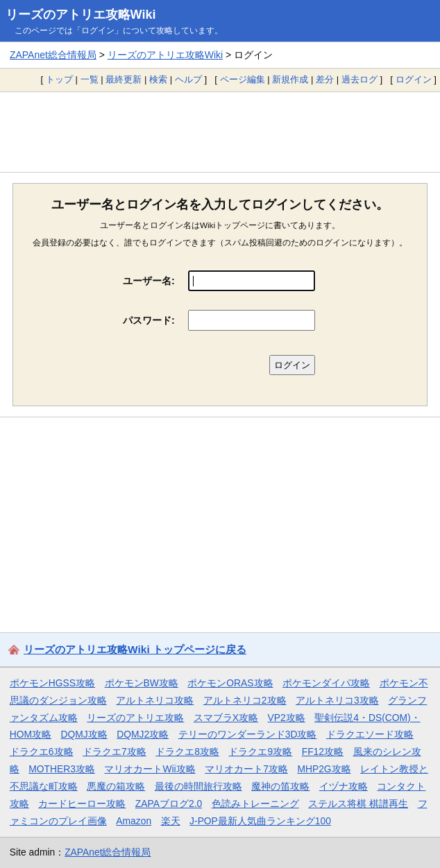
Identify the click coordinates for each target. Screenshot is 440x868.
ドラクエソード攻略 (370, 734)
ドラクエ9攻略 (260, 752)
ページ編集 (243, 79)
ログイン (414, 79)
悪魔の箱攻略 (116, 786)
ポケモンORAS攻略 (230, 683)
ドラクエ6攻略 (42, 752)
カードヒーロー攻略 (82, 804)
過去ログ (359, 79)
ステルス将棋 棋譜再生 (358, 804)
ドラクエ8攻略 (187, 752)
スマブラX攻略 (226, 718)
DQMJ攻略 (84, 734)
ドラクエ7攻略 (115, 752)
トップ (59, 79)
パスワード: (149, 320)
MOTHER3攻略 (62, 769)
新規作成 (290, 79)
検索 (158, 79)
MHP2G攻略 (324, 769)
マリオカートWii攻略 (150, 769)
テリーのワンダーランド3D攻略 (248, 734)
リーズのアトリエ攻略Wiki (81, 15)
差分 (325, 79)
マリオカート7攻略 (246, 769)
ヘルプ (188, 79)
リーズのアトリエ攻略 (135, 718)
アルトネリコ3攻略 (337, 700)
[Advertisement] (220, 132)
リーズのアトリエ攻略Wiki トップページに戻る (135, 649)
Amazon (134, 821)
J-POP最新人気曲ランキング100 (260, 821)
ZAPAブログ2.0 (169, 804)
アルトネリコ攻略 (155, 700)
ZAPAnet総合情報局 (53, 55)
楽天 (171, 821)
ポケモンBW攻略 (142, 683)
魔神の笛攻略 (280, 786)
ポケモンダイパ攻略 (326, 683)
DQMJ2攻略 (143, 734)
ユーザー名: (149, 281)
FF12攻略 (323, 752)
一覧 (90, 79)
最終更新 (124, 79)
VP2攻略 (287, 718)
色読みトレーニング (255, 804)
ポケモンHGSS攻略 (52, 683)
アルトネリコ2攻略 (245, 700)
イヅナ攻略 (344, 786)
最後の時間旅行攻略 (198, 786)
